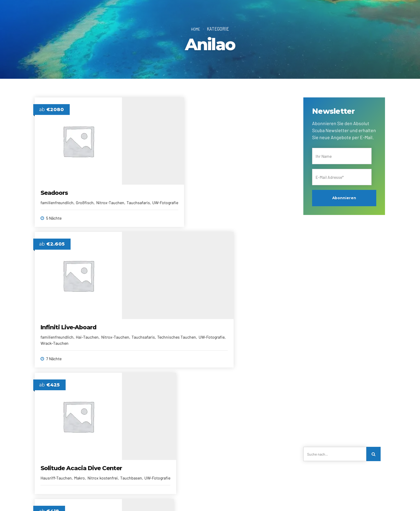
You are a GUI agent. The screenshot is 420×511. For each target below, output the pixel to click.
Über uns (73, 498)
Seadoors (55, 187)
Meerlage (185, 339)
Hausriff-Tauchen (231, 204)
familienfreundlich (57, 197)
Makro (255, 204)
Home (196, 29)
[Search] (374, 455)
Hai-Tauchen (175, 197)
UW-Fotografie (98, 203)
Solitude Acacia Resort (162, 323)
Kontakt (93, 498)
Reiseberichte (203, 498)
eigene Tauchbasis (177, 333)
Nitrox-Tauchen (142, 203)
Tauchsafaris (70, 203)
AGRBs (226, 498)
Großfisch (85, 197)
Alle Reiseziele (147, 498)
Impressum (248, 498)
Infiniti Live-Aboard (156, 187)
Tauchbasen (247, 210)
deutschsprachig (143, 333)
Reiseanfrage (118, 498)
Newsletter (175, 498)
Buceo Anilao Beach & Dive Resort (248, 327)
